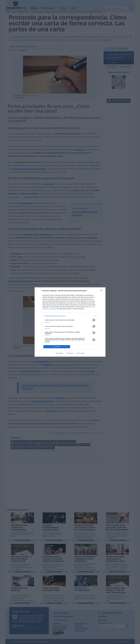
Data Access (70, 353)
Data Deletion (60, 353)
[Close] (102, 291)
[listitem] (70, 316)
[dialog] (70, 322)
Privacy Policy (80, 353)
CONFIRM (57, 347)
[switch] (93, 320)
